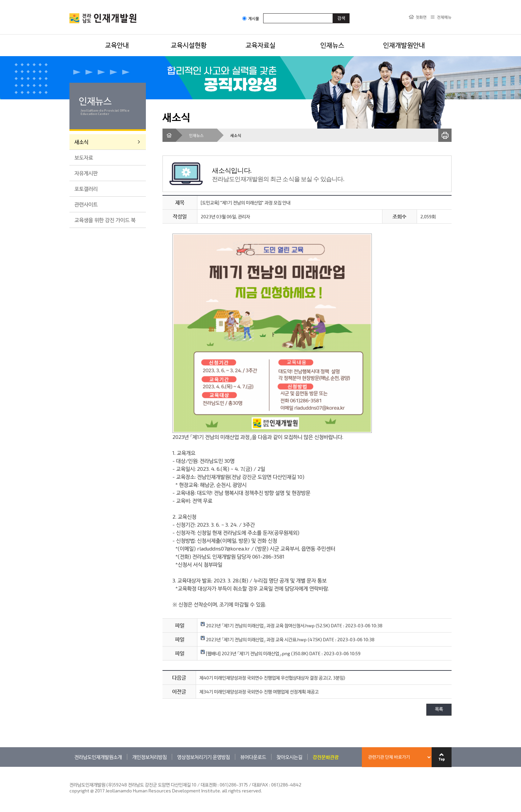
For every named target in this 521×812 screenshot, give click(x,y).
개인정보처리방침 (150, 757)
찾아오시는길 (289, 757)
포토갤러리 (86, 189)
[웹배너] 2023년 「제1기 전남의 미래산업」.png (245, 653)
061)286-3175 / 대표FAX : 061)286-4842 (260, 785)
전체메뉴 (444, 17)
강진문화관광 (326, 757)
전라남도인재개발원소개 (98, 757)
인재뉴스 (332, 45)
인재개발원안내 (404, 45)
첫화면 (421, 17)
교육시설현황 (189, 45)
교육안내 (117, 45)
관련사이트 (86, 204)
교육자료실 (260, 45)
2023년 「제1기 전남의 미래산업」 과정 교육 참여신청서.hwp (258, 625)
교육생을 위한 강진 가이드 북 (105, 220)
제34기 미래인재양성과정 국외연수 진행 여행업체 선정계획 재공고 (259, 692)
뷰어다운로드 (253, 757)
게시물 (251, 18)
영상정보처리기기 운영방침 (204, 757)
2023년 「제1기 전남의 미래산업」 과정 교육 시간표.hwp (254, 639)
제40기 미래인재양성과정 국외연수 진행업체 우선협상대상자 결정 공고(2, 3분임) (272, 678)
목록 (439, 710)
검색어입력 (263, 13)
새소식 (81, 142)
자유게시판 (86, 173)
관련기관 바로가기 (70, 767)
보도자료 (84, 157)
